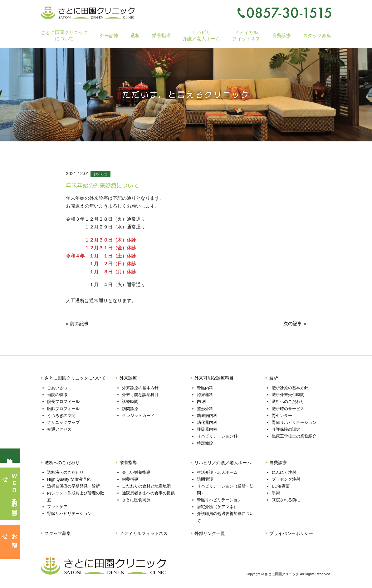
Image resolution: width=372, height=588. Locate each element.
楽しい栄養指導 (136, 472)
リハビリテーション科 (217, 436)
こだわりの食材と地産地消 (146, 486)
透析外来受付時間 (288, 395)
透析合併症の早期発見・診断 (73, 486)
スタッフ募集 (317, 35)
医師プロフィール (63, 409)
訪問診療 (130, 409)
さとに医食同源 (136, 500)
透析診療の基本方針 (290, 388)
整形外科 (205, 409)
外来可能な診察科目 (140, 395)
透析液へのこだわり (65, 472)
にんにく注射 (284, 472)
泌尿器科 (205, 395)
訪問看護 (205, 479)
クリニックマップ (63, 422)
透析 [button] (135, 35)
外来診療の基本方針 (140, 388)
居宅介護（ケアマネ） (217, 507)
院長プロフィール (63, 402)
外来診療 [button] (109, 35)
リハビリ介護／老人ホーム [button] (201, 35)
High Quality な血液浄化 (69, 479)
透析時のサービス (288, 409)
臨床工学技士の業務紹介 (294, 436)
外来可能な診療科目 (214, 378)
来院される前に (286, 500)
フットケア (57, 507)
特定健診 (205, 443)
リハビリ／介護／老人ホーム (223, 463)
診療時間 (130, 402)
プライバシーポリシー (291, 533)
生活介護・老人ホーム (217, 472)
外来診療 (128, 378)
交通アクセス (59, 429)
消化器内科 (207, 422)
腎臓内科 (205, 388)
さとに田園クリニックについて (75, 378)
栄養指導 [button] (161, 35)
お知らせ (100, 174)
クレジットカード (138, 416)
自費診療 (278, 463)
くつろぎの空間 (61, 416)
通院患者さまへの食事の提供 (148, 493)
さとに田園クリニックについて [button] (64, 35)
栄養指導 (128, 463)
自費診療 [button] (281, 35)
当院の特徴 (57, 395)
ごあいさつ (57, 388)
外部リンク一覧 (210, 533)
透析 (274, 378)
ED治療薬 (281, 486)
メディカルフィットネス (246, 35)
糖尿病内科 (207, 416)
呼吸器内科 (207, 429)
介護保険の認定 (286, 429)
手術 (276, 493)
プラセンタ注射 (286, 479)
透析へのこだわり (288, 402)
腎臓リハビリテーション (294, 422)
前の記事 (79, 323)
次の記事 (293, 323)
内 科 (202, 402)
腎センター (282, 416)
